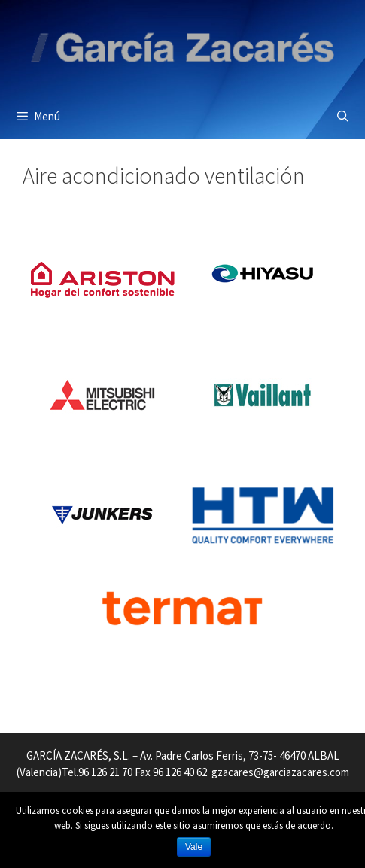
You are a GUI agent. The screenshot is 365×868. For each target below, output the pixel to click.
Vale (194, 847)
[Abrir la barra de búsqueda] (343, 117)
